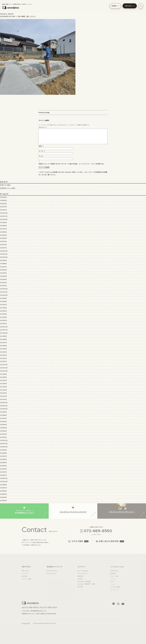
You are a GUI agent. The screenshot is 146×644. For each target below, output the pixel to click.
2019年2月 (3, 472)
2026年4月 (3, 200)
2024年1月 (3, 286)
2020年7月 (3, 418)
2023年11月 (4, 292)
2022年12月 (4, 327)
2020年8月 (3, 415)
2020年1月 (3, 437)
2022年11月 (4, 330)
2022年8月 (3, 339)
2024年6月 (3, 270)
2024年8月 (3, 264)
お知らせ (3, 185)
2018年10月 (4, 481)
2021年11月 (4, 368)
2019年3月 (3, 469)
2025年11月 (4, 216)
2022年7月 (3, 343)
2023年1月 (3, 324)
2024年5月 (3, 273)
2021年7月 (3, 380)
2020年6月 (3, 421)
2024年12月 (4, 251)
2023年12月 (4, 289)
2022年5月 (3, 349)
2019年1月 (3, 475)
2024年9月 (3, 260)
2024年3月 (3, 279)
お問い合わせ (130, 6)
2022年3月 (3, 355)
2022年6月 (3, 346)
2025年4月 (3, 238)
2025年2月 (3, 245)
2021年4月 (3, 390)
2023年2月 (3, 320)
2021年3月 (3, 393)
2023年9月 (3, 298)
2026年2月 (3, 207)
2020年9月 (3, 412)
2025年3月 (3, 241)
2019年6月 (3, 459)
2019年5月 (3, 463)
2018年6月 (3, 491)
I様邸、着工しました (29, 16)
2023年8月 (3, 301)
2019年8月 (3, 453)
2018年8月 (3, 485)
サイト (41, 156)
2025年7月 (3, 229)
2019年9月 (3, 450)
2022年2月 (3, 358)
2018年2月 (3, 500)
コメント (43, 127)
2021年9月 (3, 374)
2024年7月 (3, 267)
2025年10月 (4, 219)
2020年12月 (4, 403)
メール (42, 151)
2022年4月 (3, 352)
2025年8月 (3, 226)
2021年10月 (4, 371)
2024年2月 (3, 283)
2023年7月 (3, 305)
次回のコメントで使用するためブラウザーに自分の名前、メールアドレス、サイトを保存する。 (72, 164)
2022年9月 (3, 336)
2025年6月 (3, 232)
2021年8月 (3, 377)
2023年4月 (3, 314)
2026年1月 (3, 210)
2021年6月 (3, 384)
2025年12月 (4, 213)
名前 (41, 146)
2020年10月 (4, 409)
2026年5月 (3, 197)
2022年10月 (4, 333)
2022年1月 (3, 361)
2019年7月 (3, 456)
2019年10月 (4, 447)
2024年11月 (4, 254)
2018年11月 (4, 478)
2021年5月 (3, 387)
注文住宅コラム (5, 188)
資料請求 (115, 6)
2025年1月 (3, 248)
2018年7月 (3, 488)
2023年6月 (3, 308)
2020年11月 (4, 406)
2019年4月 (3, 466)
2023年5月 (3, 311)
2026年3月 (3, 204)
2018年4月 (3, 497)
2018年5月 (3, 494)
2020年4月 (3, 428)
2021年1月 (3, 399)
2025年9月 (3, 222)
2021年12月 (4, 365)
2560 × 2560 (16, 16)
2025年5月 (3, 235)
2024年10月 (4, 257)
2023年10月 (4, 295)
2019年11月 (4, 444)
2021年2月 (3, 396)
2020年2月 (3, 434)
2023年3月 (3, 317)
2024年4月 (3, 276)
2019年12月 (4, 440)
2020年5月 (3, 425)
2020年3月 (3, 431)
